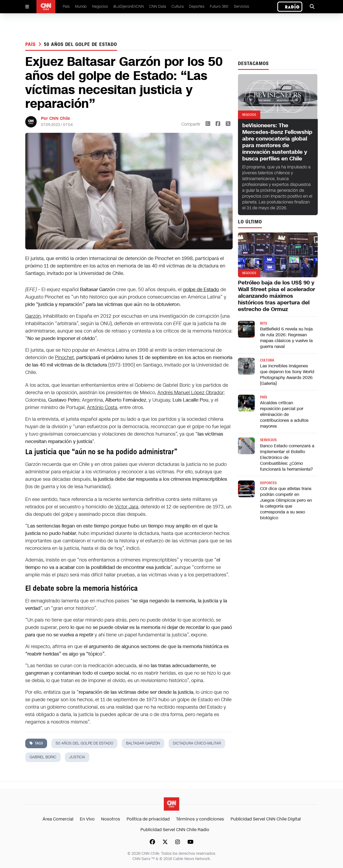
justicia (77, 757)
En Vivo (87, 819)
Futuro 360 (219, 7)
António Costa (102, 407)
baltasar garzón (143, 743)
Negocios (100, 7)
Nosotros (111, 819)
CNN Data (158, 7)
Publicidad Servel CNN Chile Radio (175, 830)
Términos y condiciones (200, 819)
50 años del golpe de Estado (80, 44)
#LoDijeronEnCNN (129, 7)
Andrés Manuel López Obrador (191, 393)
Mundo (81, 7)
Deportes (197, 7)
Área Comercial (58, 819)
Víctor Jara (127, 507)
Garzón (33, 316)
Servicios (241, 7)
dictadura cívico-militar (197, 743)
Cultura (178, 7)
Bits (263, 323)
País (66, 7)
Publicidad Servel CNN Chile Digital (266, 819)
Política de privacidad (148, 819)
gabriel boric (43, 757)
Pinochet (64, 358)
